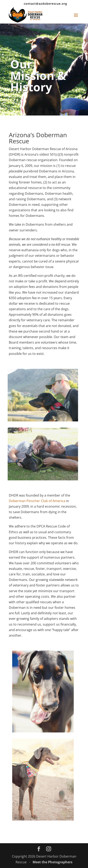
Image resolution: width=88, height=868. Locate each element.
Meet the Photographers (53, 862)
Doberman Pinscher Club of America (37, 501)
